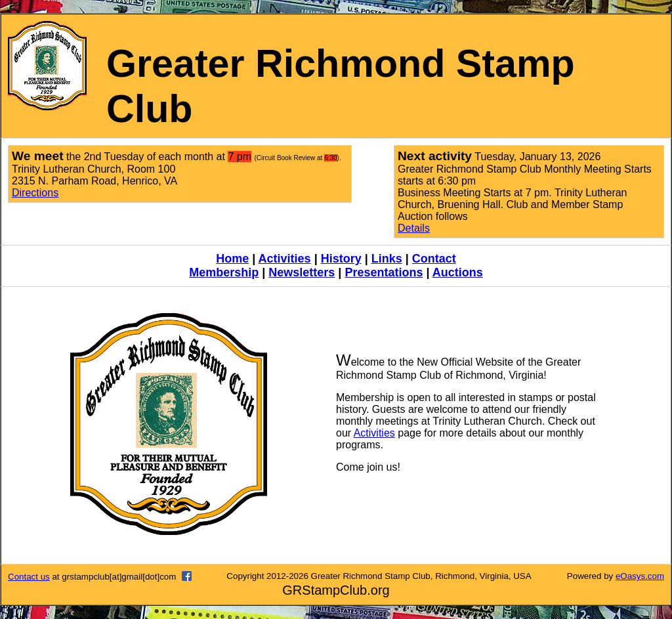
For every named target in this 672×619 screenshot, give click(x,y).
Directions (35, 193)
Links (387, 259)
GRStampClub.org (336, 590)
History (341, 259)
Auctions (458, 272)
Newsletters (302, 272)
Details (414, 228)
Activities (285, 259)
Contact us (29, 577)
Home (232, 259)
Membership (224, 272)
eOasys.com (640, 576)
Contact (434, 259)
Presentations (384, 272)
